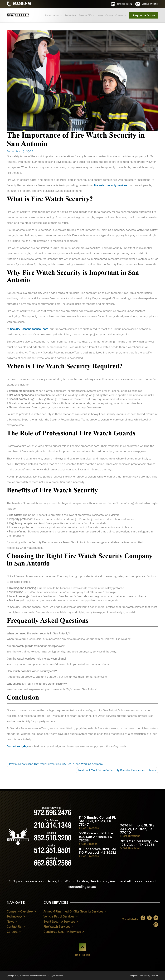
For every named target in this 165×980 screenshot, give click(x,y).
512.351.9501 (53, 851)
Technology (71, 15)
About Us (58, 15)
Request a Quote (144, 15)
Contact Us (121, 15)
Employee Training (121, 4)
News (100, 15)
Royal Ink (155, 976)
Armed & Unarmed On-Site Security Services (73, 911)
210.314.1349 (53, 826)
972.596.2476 (22, 4)
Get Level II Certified (147, 4)
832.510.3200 (53, 839)
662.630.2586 (53, 864)
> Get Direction (88, 844)
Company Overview (20, 911)
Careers (109, 15)
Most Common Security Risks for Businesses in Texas (117, 770)
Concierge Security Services (62, 932)
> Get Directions (89, 828)
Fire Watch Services (57, 927)
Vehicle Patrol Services (59, 916)
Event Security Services (59, 922)
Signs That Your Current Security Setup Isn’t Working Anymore (56, 764)
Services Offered (87, 15)
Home (48, 15)
